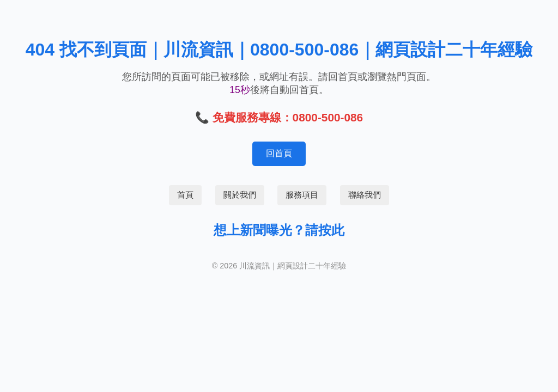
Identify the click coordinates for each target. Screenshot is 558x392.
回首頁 (279, 153)
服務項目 (302, 195)
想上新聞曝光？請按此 (279, 230)
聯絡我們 (365, 195)
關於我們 (240, 195)
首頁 (185, 195)
